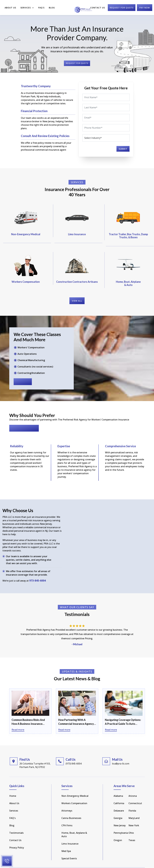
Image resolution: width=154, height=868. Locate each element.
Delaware (119, 803)
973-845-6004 (38, 573)
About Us (10, 6)
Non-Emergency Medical (75, 788)
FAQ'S (41, 6)
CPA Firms (67, 818)
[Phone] (106, 128)
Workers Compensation (74, 796)
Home (13, 788)
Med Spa (66, 844)
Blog (52, 6)
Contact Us (98, 6)
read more (23, 374)
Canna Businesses (71, 811)
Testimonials (16, 825)
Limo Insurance (70, 836)
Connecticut (135, 796)
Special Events (69, 851)
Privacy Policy (17, 840)
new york (134, 818)
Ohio (131, 825)
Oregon (118, 833)
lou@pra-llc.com (121, 756)
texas (132, 833)
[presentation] (97, 148)
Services (27, 6)
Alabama (118, 788)
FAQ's (12, 811)
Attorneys (67, 803)
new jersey (120, 818)
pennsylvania (121, 825)
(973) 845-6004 (74, 756)
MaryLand (134, 811)
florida (132, 803)
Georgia (118, 811)
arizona (133, 788)
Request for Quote (24, 421)
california (119, 796)
